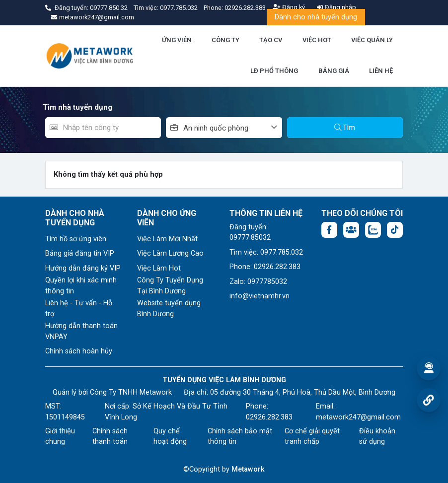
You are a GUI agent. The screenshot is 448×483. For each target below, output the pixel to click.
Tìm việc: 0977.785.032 (266, 252)
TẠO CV (271, 40)
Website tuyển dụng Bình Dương (169, 309)
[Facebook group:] (351, 230)
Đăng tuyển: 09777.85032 (250, 233)
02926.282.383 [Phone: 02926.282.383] (269, 417)
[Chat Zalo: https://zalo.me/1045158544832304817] (373, 230)
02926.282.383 (245, 8)
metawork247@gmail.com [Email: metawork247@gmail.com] (358, 417)
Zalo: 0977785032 (258, 282)
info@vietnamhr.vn (260, 296)
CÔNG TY (225, 40)
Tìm (345, 128)
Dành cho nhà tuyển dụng (316, 17)
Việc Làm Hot (159, 268)
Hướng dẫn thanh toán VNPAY (81, 331)
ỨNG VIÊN (177, 40)
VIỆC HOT (317, 40)
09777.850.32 (110, 8)
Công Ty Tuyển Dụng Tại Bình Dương (170, 286)
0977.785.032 (180, 8)
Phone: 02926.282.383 (265, 267)
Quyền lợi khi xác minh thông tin (81, 286)
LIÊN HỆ (381, 71)
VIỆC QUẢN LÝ (372, 40)
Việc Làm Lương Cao (170, 253)
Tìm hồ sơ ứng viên (76, 239)
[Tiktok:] (395, 230)
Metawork (248, 469)
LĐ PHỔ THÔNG (274, 71)
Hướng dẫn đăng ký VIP (83, 268)
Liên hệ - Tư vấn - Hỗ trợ (79, 309)
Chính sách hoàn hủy (79, 351)
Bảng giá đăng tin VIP (80, 253)
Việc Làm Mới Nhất (167, 239)
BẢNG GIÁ (334, 71)
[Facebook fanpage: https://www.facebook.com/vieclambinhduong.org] (329, 230)
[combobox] (232, 128)
